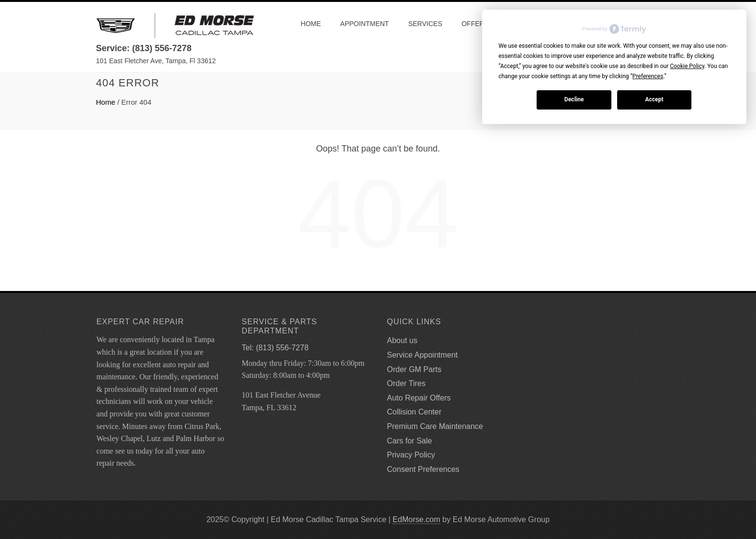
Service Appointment (423, 355)
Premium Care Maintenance (435, 426)
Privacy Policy (411, 455)
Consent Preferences (423, 469)
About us (402, 340)
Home (311, 24)
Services (425, 24)
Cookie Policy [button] (687, 66)
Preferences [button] (648, 76)
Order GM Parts (414, 369)
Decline (574, 99)
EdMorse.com (416, 519)
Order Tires (406, 383)
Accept (654, 99)
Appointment (365, 24)
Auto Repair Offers (419, 398)
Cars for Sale (410, 441)
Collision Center (414, 412)
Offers (475, 24)
